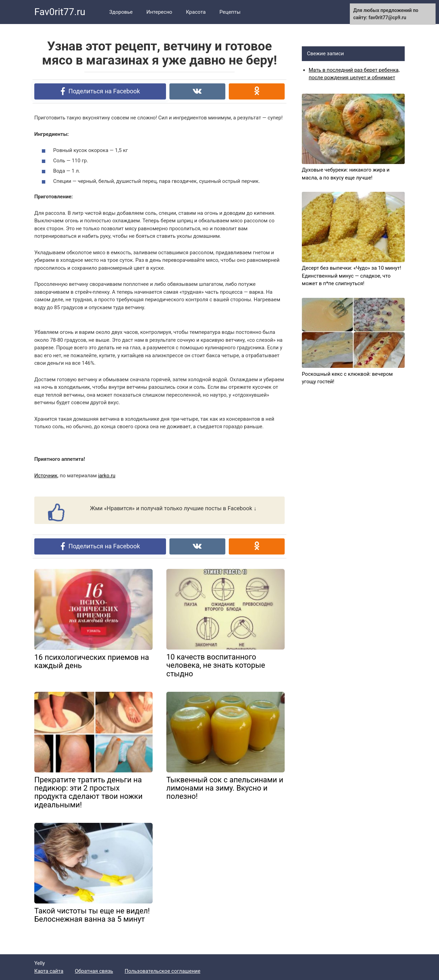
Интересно (159, 12)
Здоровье (121, 12)
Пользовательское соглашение (162, 971)
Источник (46, 476)
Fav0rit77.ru (60, 12)
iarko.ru (107, 476)
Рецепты (230, 12)
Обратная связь (94, 971)
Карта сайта (49, 971)
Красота (196, 12)
